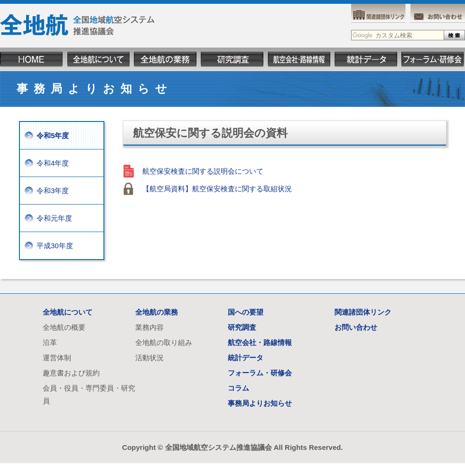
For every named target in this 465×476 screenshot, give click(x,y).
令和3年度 (53, 191)
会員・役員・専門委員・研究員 (89, 394)
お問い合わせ (356, 327)
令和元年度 (54, 218)
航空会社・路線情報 (260, 342)
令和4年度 (53, 163)
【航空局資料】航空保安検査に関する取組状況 (217, 189)
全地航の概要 (64, 327)
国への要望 (246, 312)
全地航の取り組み (164, 342)
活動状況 (149, 358)
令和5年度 (53, 135)
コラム (238, 388)
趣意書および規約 (71, 373)
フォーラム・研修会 (260, 373)
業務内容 (149, 327)
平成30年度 (55, 246)
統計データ (246, 358)
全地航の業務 (157, 312)
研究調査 (242, 327)
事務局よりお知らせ (260, 403)
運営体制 (57, 358)
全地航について (68, 312)
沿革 (50, 342)
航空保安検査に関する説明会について (203, 171)
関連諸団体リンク (363, 312)
